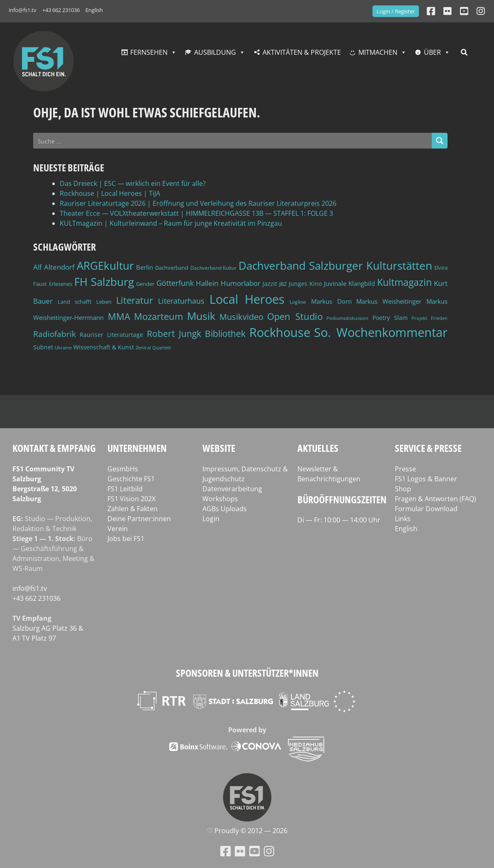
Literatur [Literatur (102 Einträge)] (135, 300)
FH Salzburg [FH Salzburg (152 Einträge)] (104, 282)
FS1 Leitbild (125, 489)
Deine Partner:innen (139, 519)
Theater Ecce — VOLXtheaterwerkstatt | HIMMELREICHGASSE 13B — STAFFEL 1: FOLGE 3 (196, 213)
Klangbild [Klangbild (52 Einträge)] (362, 284)
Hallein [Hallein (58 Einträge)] (207, 283)
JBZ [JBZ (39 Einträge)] (283, 284)
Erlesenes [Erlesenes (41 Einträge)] (61, 284)
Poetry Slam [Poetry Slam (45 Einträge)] (390, 318)
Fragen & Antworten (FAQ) (436, 499)
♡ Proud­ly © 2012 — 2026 (247, 831)
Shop (403, 489)
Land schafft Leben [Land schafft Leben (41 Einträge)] (85, 302)
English (94, 10)
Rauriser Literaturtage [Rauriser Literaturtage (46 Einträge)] (111, 335)
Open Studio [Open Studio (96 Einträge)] (295, 316)
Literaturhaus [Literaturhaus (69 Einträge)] (181, 301)
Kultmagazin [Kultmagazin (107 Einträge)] (404, 282)
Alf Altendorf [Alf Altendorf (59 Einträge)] (54, 267)
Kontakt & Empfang (54, 448)
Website (219, 448)
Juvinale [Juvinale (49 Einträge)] (335, 283)
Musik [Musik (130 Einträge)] (201, 316)
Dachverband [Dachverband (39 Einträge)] (172, 268)
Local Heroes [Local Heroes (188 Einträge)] (247, 299)
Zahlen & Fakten (133, 509)
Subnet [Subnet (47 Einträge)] (43, 347)
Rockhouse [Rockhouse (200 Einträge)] (280, 332)
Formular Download (426, 509)
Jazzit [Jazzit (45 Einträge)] (270, 284)
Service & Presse (428, 448)
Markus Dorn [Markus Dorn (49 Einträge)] (331, 301)
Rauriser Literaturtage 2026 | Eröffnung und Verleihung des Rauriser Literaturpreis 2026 (198, 203)
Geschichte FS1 (131, 479)
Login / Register (396, 11)
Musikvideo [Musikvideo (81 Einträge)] (241, 317)
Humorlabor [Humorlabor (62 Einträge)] (241, 283)
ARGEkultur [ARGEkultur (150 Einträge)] (105, 266)
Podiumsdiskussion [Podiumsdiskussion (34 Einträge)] (347, 318)
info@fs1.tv (23, 10)
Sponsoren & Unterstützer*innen (247, 673)
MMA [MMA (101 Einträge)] (119, 316)
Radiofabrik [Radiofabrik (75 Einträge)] (55, 334)
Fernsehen (149, 52)
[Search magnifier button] (440, 141)
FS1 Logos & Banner (426, 479)
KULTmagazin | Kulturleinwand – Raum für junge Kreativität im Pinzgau (171, 223)
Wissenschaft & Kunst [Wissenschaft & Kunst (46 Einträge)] (104, 347)
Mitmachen (378, 52)
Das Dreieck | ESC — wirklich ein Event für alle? (133, 183)
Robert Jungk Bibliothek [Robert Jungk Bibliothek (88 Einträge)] (196, 334)
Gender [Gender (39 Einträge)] (145, 284)
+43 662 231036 (61, 10)
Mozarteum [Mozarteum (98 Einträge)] (158, 316)
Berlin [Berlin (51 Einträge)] (145, 267)
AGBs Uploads (225, 509)
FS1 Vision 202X (131, 499)
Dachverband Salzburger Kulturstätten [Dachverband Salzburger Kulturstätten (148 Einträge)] (335, 266)
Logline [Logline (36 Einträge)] (298, 302)
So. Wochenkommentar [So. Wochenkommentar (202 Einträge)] (381, 332)
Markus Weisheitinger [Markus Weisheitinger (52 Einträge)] (389, 301)
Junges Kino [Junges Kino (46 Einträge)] (305, 284)
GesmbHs (123, 469)
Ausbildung (215, 52)
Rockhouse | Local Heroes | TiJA (110, 193)
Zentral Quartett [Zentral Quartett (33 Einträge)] (153, 347)
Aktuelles (318, 448)
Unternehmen (137, 448)
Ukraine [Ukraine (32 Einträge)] (63, 348)
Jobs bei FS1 (126, 539)
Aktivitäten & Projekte (302, 52)
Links (403, 519)
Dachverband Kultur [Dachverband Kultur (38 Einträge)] (214, 268)
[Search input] (233, 141)
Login (211, 519)
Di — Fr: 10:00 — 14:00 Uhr (339, 520)
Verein (118, 529)
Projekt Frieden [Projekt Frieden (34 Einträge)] (430, 318)
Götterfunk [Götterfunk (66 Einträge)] (175, 283)
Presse (405, 469)
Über (432, 52)
